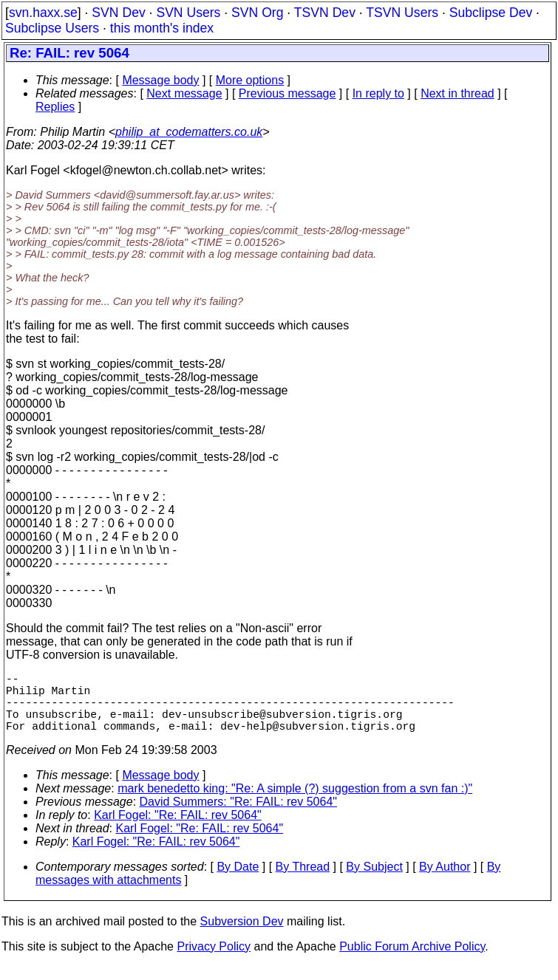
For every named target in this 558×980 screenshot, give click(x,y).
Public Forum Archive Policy (412, 961)
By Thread (303, 881)
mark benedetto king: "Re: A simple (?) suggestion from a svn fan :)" (295, 803)
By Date (238, 881)
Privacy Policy (214, 961)
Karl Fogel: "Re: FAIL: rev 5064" (178, 830)
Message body (160, 80)
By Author (445, 881)
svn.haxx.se (43, 13)
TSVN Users (402, 13)
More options (250, 80)
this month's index (162, 28)
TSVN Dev (325, 13)
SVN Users (188, 13)
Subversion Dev (242, 936)
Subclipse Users (52, 28)
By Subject (374, 881)
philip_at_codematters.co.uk (189, 132)
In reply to (378, 93)
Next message (184, 93)
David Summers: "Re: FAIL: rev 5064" (238, 816)
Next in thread (457, 93)
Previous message (287, 93)
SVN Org (257, 13)
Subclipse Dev (491, 13)
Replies (55, 107)
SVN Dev (118, 13)
